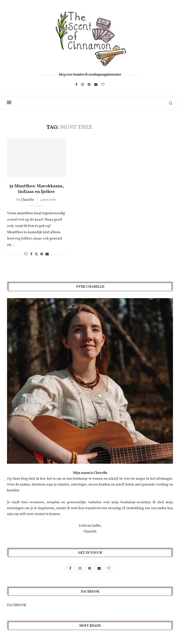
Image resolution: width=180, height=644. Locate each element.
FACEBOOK (17, 605)
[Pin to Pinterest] (42, 254)
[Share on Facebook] (31, 254)
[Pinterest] (89, 84)
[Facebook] (76, 84)
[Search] (171, 103)
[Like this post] (26, 254)
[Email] (96, 84)
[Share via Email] (47, 254)
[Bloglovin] (103, 84)
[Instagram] (82, 84)
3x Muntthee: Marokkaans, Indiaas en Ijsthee (36, 189)
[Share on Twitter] (36, 254)
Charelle (27, 200)
